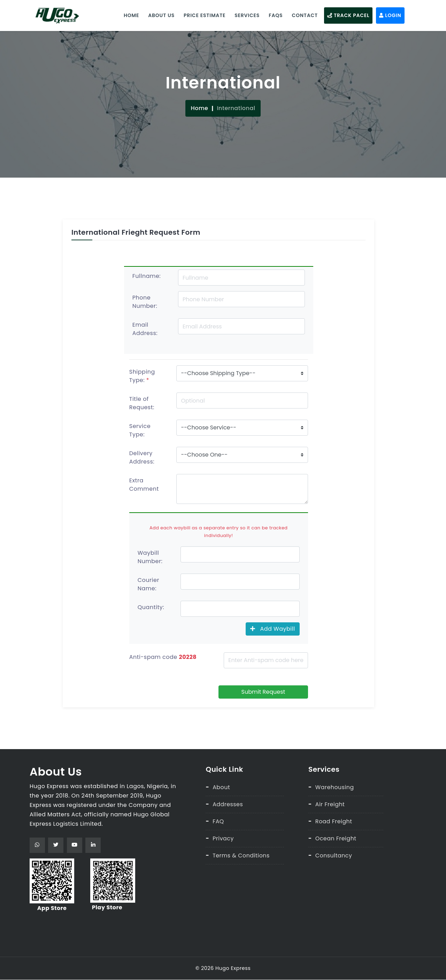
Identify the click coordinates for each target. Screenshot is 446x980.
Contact (304, 15)
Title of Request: (142, 403)
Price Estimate (203, 15)
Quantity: (151, 607)
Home (130, 15)
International (236, 108)
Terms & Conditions (241, 854)
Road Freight (334, 821)
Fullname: (147, 276)
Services (246, 15)
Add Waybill (273, 628)
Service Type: (140, 430)
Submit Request (263, 691)
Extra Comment (144, 485)
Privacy (223, 837)
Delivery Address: (142, 457)
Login (389, 15)
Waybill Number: (150, 557)
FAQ (218, 821)
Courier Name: (148, 584)
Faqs (275, 15)
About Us (160, 15)
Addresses (228, 804)
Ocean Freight (336, 837)
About (221, 787)
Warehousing (335, 787)
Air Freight (330, 804)
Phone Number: (145, 302)
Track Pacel (347, 15)
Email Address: (145, 329)
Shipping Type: (142, 376)
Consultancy (334, 854)
